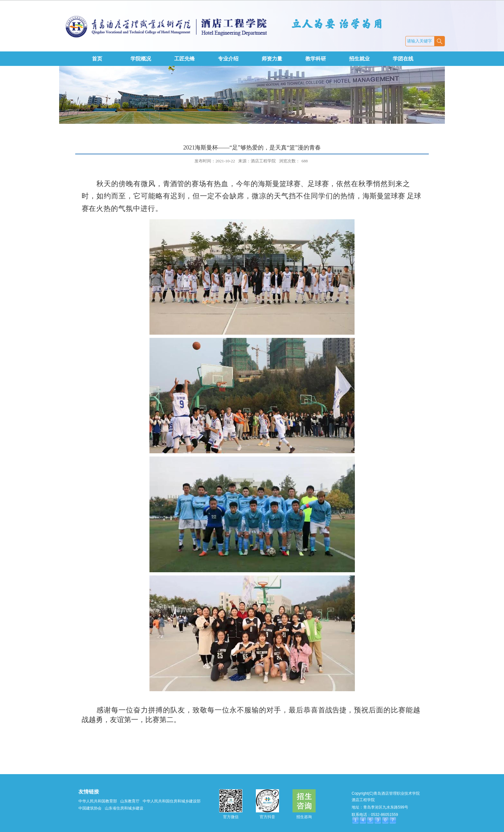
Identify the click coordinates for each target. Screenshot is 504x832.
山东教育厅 (130, 801)
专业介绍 (228, 59)
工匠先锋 (184, 59)
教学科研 (316, 59)
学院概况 (141, 59)
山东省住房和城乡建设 (124, 808)
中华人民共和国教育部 (98, 801)
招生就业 (359, 59)
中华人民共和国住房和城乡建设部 (172, 801)
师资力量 (272, 59)
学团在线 (403, 59)
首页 (97, 59)
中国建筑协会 (90, 808)
